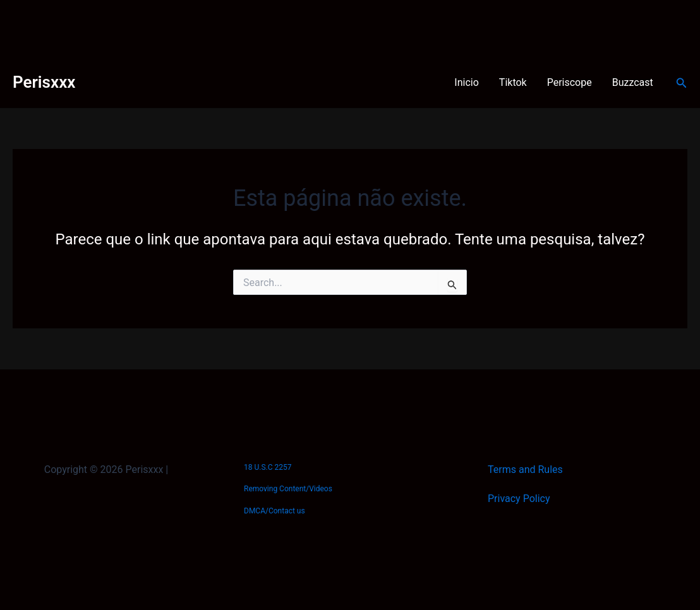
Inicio (466, 82)
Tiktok (513, 82)
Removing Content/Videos (288, 489)
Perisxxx (44, 82)
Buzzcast (633, 82)
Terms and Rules (525, 469)
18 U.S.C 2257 (268, 467)
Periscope (570, 82)
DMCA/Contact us (275, 511)
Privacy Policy (519, 499)
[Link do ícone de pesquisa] (682, 83)
